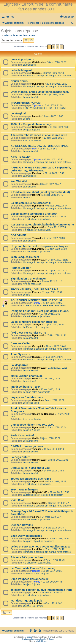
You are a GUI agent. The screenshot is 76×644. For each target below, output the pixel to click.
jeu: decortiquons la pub (26, 601)
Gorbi (35, 314)
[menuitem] (10, 17)
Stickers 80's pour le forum (28, 557)
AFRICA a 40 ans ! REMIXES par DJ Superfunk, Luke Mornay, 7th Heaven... (41, 169)
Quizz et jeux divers (33, 606)
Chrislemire (38, 62)
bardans (37, 95)
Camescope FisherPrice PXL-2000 (32, 425)
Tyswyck (37, 238)
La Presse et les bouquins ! (37, 327)
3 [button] (57, 47)
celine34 (37, 138)
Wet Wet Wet (19, 181)
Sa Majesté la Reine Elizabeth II (31, 203)
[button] (62, 47)
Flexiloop (37, 173)
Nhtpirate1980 (40, 127)
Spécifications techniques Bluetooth (34, 214)
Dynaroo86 (38, 84)
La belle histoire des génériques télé (34, 322)
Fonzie (36, 292)
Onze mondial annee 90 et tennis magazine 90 (40, 92)
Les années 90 (30, 97)
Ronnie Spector (21, 268)
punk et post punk (22, 59)
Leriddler (37, 549)
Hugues (36, 73)
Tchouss (37, 449)
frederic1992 (39, 260)
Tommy (36, 303)
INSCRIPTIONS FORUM (26, 103)
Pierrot (36, 281)
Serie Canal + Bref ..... (24, 435)
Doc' (35, 149)
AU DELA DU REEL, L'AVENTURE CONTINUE (40, 146)
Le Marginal (18, 113)
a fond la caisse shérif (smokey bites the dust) (40, 192)
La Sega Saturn (20, 457)
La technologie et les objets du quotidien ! (44, 495)
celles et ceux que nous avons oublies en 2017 (41, 547)
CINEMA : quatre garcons (27, 446)
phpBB (29, 637)
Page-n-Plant (39, 539)
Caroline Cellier (21, 343)
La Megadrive (19, 365)
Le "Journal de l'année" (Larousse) (33, 568)
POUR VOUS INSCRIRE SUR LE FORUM (44, 108)
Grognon (37, 560)
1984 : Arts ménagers (24, 490)
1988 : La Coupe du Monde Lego (31, 124)
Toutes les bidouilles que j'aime (31, 479)
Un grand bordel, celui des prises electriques (39, 246)
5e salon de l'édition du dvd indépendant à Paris (42, 590)
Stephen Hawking (22, 525)
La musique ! (30, 65)
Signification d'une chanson (29, 279)
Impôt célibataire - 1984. (26, 387)
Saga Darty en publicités (26, 536)
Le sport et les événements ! (37, 392)
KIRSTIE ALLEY (21, 157)
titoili (35, 184)
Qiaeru (51, 639)
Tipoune (37, 105)
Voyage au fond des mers (27, 397)
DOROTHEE (18, 235)
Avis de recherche (32, 141)
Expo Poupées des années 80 (30, 579)
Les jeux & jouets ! (32, 130)
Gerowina (37, 400)
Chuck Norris (19, 81)
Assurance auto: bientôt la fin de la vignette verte (42, 225)
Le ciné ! (27, 119)
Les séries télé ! (31, 403)
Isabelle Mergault (22, 70)
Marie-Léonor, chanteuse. (27, 376)
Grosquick (38, 346)
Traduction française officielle (34, 639)
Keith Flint (17, 500)
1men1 (36, 517)
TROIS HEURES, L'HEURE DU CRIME (34, 289)
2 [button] (53, 47)
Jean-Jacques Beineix (25, 257)
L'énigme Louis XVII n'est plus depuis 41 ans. (40, 311)
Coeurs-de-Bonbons (43, 414)
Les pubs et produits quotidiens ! (39, 541)
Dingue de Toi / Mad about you (30, 468)
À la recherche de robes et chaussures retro (39, 135)
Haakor (36, 571)
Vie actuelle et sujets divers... (38, 219)
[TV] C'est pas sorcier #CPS (28, 333)
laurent (36, 116)
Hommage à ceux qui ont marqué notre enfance (47, 76)
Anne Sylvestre (20, 354)
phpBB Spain (42, 641)
